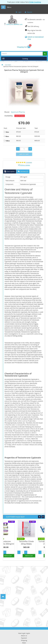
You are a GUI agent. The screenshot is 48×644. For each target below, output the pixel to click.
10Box (8, 141)
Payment (24, 638)
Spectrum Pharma (18, 112)
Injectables (8, 65)
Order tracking (35, 2)
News (24, 643)
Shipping (24, 640)
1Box (7, 132)
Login (19, 12)
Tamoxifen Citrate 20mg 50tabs (35, 543)
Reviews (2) (23, 171)
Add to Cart (24, 154)
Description (10, 171)
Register (29, 12)
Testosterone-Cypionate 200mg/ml (14, 543)
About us (24, 636)
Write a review (24, 165)
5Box (7, 136)
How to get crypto (24, 633)
